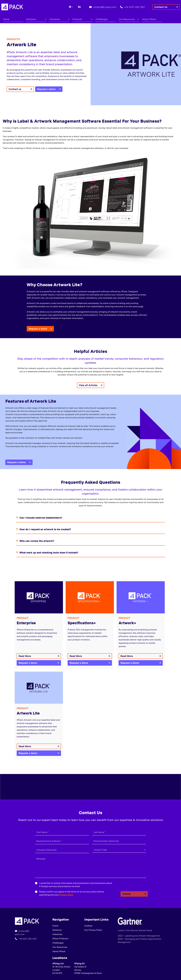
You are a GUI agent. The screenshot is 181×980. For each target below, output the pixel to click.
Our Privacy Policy (93, 930)
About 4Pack (149, 19)
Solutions (36, 19)
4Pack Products (60, 939)
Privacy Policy (66, 895)
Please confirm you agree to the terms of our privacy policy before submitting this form (72, 893)
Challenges (102, 19)
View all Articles (88, 385)
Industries (59, 19)
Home (6, 19)
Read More (25, 656)
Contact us (15, 89)
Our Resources (129, 19)
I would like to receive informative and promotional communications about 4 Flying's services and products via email (76, 885)
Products (82, 19)
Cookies (88, 926)
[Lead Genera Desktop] (12, 7)
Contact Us (161, 7)
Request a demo (46, 89)
